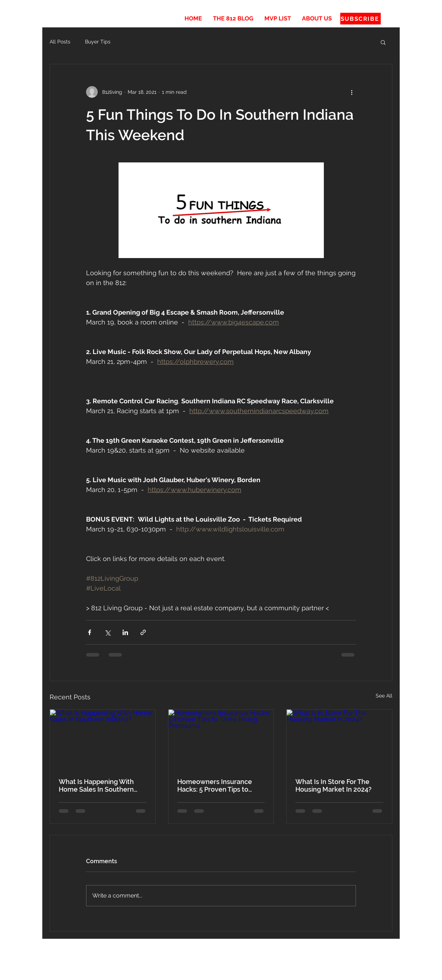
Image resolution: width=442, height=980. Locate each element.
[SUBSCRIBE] (360, 19)
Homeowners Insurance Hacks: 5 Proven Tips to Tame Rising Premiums (215, 785)
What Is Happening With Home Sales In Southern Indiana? (96, 785)
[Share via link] (143, 632)
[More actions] (352, 92)
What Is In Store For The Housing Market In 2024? (334, 785)
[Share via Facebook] (90, 632)
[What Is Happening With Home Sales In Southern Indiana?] (103, 739)
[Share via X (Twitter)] (107, 632)
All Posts (60, 42)
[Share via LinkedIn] (125, 632)
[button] (383, 42)
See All (384, 696)
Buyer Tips (98, 42)
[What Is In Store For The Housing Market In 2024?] (339, 739)
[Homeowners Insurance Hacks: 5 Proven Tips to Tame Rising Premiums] (221, 739)
